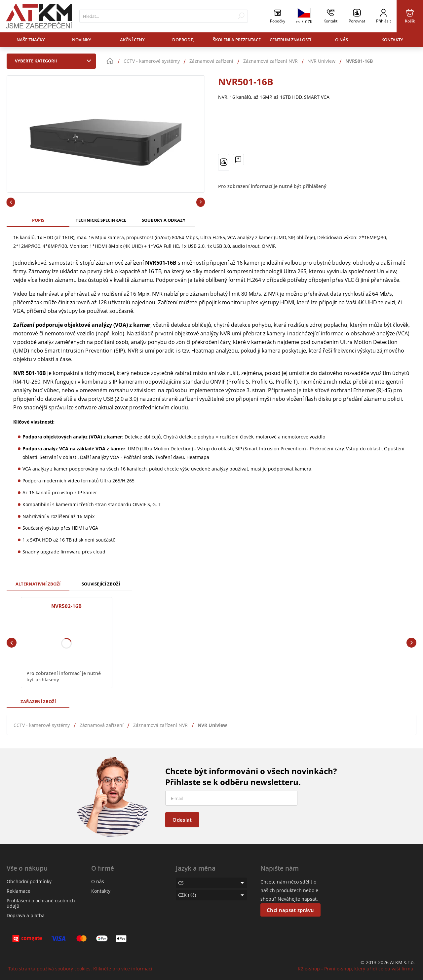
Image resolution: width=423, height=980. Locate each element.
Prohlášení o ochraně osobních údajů (41, 903)
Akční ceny (132, 40)
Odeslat (182, 820)
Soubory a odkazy (164, 220)
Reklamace (19, 891)
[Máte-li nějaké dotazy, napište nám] (238, 160)
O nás (342, 40)
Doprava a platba (26, 915)
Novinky (82, 40)
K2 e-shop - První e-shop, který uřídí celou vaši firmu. (356, 969)
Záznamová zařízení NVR (160, 725)
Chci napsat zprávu (290, 910)
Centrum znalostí (290, 40)
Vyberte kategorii (55, 61)
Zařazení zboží (38, 701)
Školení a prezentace (237, 40)
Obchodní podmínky (29, 881)
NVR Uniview (212, 725)
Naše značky (31, 40)
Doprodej (183, 40)
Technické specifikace (101, 220)
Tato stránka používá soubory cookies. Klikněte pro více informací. (81, 969)
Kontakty (392, 40)
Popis (38, 220)
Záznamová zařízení (102, 725)
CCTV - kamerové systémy (42, 725)
